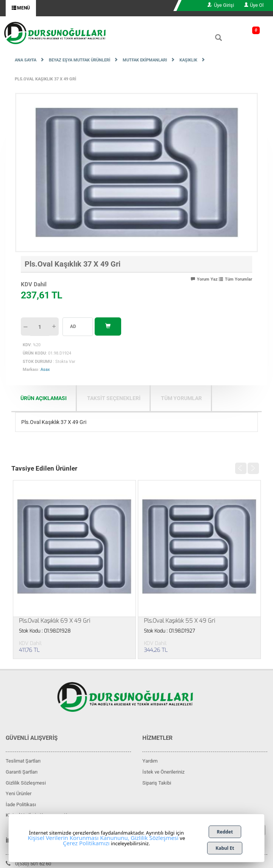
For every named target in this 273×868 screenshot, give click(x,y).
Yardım (150, 761)
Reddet (225, 832)
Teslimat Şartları (23, 761)
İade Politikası (21, 804)
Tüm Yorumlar (236, 279)
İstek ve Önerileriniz (163, 772)
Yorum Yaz (204, 279)
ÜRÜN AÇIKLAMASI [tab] (44, 398)
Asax (45, 370)
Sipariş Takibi (157, 783)
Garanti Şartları (22, 772)
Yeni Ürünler (19, 793)
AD (73, 326)
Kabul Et (225, 848)
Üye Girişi (221, 5)
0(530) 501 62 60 (28, 864)
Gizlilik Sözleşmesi (26, 783)
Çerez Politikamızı (86, 843)
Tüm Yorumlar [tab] (181, 398)
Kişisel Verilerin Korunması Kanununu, (78, 838)
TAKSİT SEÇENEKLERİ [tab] (114, 398)
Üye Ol (254, 5)
